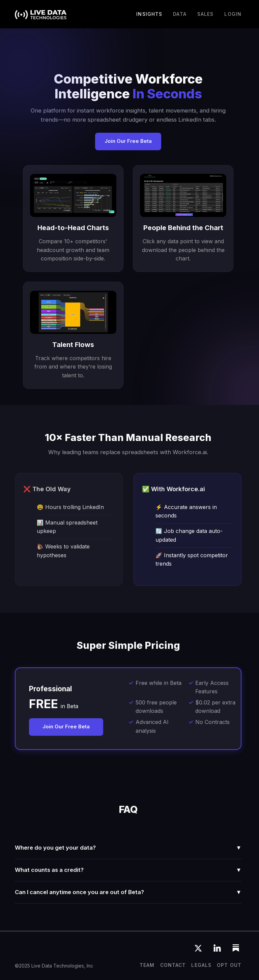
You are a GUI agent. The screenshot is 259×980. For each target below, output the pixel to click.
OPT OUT (229, 965)
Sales (206, 14)
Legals (201, 965)
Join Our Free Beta (128, 141)
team (147, 965)
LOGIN (233, 14)
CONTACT (173, 965)
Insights (149, 14)
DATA (180, 14)
